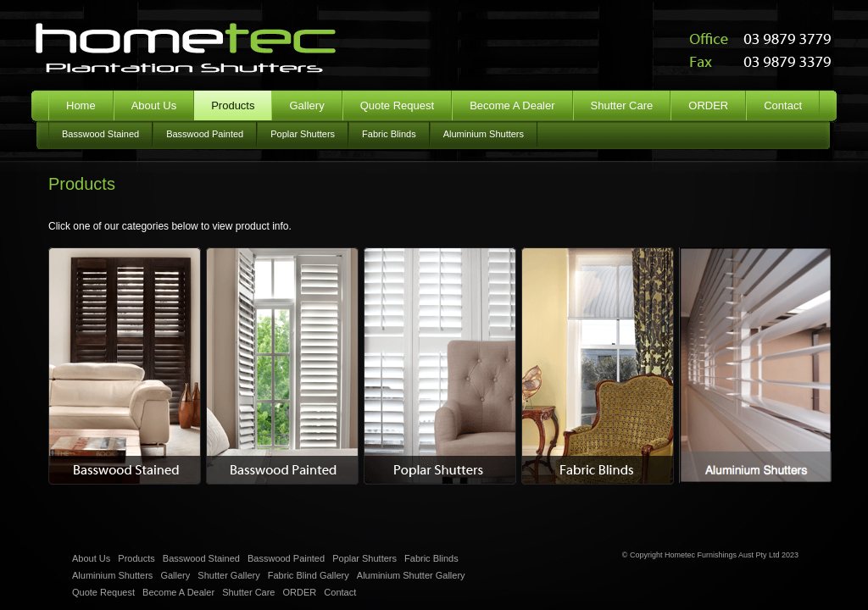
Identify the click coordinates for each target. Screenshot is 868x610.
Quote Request (397, 105)
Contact (783, 105)
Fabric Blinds (389, 134)
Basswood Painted (205, 134)
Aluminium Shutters (484, 134)
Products (136, 558)
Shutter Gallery (228, 575)
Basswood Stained (100, 134)
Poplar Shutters (303, 134)
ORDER (708, 105)
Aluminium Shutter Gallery (411, 575)
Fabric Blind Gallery (309, 575)
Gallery (306, 105)
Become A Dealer (512, 105)
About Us (154, 105)
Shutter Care (622, 105)
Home (81, 105)
